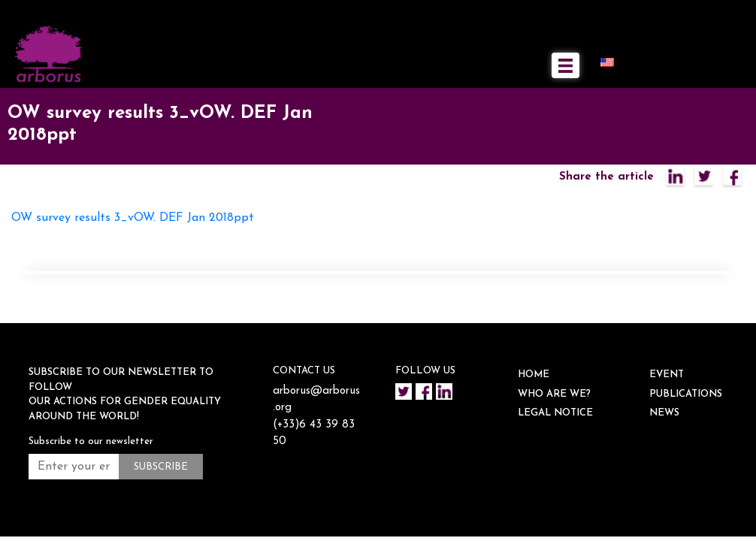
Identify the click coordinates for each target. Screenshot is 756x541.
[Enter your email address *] (74, 467)
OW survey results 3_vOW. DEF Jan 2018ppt (133, 218)
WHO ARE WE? (554, 394)
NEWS (664, 413)
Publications (686, 394)
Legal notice (555, 413)
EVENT (667, 375)
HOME (534, 375)
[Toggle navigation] (565, 65)
